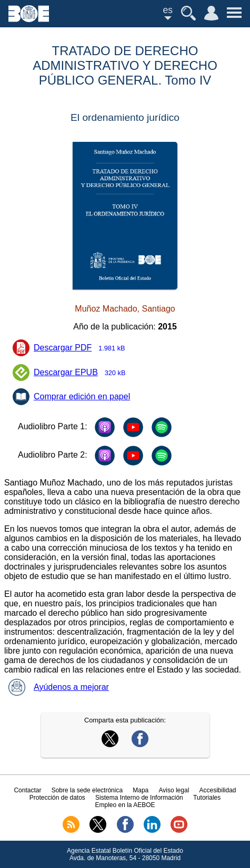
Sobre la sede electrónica (87, 790)
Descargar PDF (83, 348)
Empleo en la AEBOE (125, 805)
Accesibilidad (218, 790)
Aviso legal (174, 790)
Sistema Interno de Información (139, 798)
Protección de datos (57, 798)
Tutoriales (207, 798)
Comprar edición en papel (82, 396)
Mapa (141, 790)
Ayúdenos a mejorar (59, 687)
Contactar (27, 790)
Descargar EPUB (83, 373)
